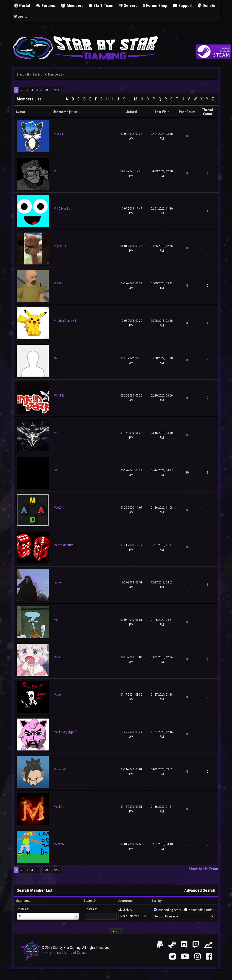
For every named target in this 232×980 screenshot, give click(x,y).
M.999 (58, 283)
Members (72, 5)
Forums (45, 5)
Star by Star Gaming (29, 74)
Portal (22, 5)
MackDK (59, 807)
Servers (128, 5)
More (21, 16)
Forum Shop (155, 5)
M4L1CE (59, 433)
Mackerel (60, 844)
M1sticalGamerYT (65, 321)
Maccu (58, 657)
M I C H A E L (62, 208)
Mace (57, 694)
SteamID (90, 901)
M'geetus (60, 246)
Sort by (156, 901)
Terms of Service (75, 953)
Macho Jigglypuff (65, 732)
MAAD (58, 508)
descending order (201, 910)
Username (23, 901)
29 (46, 90)
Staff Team (101, 5)
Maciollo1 (60, 769)
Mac (56, 620)
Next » (56, 90)
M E (56, 171)
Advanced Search (200, 890)
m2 (56, 358)
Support (183, 5)
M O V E (59, 134)
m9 (56, 470)
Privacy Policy (51, 953)
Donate (207, 5)
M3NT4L (59, 395)
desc (73, 112)
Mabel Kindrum (63, 545)
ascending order (170, 910)
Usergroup (125, 901)
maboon (59, 582)
